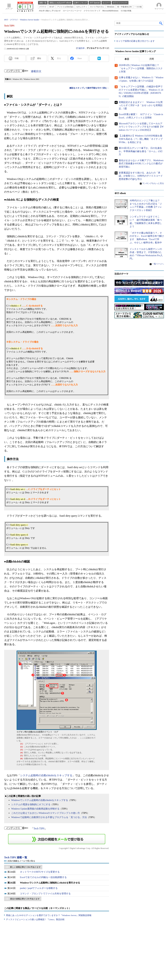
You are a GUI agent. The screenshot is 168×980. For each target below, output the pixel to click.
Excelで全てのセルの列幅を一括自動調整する (43, 877)
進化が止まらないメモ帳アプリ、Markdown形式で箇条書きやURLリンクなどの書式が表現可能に (141, 164)
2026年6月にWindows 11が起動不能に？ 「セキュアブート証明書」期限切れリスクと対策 (141, 69)
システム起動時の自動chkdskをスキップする (46, 775)
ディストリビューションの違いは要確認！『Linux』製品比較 (35, 919)
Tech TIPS (39, 828)
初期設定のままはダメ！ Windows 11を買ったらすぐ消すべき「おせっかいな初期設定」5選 (141, 105)
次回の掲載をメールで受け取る (21, 861)
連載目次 (36, 71)
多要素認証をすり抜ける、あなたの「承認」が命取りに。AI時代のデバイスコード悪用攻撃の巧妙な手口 (141, 176)
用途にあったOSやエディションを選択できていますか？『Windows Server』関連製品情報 (49, 915)
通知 (39, 58)
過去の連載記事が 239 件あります (25, 899)
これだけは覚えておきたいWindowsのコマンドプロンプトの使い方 (46, 813)
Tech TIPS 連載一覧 (16, 857)
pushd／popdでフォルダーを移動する (39, 888)
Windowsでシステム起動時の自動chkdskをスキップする (40, 800)
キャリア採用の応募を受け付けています (135, 41)
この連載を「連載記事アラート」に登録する (57, 839)
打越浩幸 (81, 48)
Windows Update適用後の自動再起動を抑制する (35, 809)
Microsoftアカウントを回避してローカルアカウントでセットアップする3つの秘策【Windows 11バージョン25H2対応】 (141, 127)
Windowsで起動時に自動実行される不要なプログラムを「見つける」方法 (49, 817)
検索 (161, 23)
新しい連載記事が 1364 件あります (25, 867)
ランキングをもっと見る (153, 184)
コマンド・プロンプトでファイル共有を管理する (45, 894)
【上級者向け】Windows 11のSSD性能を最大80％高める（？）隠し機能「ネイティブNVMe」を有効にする (141, 139)
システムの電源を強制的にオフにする (31, 804)
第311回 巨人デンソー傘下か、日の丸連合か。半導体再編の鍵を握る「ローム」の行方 (141, 151)
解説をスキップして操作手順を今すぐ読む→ (89, 88)
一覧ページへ (158, 264)
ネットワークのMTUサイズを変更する (40, 872)
